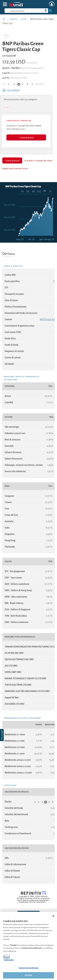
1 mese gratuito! (26, 137)
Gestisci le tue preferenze (28, 968)
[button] (2, 735)
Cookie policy (9, 960)
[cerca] (19, 11)
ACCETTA (29, 975)
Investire (13, 19)
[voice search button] (44, 11)
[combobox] (28, 11)
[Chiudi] (53, 916)
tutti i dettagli (11, 90)
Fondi (24, 19)
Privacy (7, 957)
